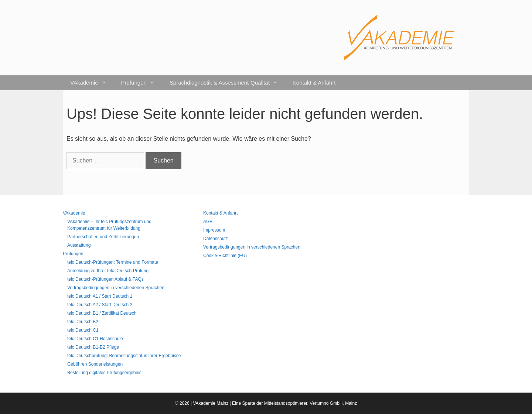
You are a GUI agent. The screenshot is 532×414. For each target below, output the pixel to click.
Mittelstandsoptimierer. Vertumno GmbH (303, 403)
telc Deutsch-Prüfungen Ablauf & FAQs (105, 279)
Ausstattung (79, 245)
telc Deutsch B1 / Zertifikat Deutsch (102, 313)
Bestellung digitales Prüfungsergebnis (104, 373)
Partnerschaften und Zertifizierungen (103, 237)
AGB (208, 222)
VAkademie (92, 83)
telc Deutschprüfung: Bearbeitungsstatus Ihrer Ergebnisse (124, 356)
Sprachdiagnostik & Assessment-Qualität (227, 83)
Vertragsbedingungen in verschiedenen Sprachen (116, 288)
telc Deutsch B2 (83, 322)
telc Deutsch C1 (83, 330)
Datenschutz (216, 239)
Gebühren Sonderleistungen (95, 364)
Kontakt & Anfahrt (314, 83)
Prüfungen (142, 83)
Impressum (214, 230)
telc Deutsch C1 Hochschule (95, 339)
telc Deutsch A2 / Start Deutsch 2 (100, 305)
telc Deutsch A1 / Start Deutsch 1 (100, 296)
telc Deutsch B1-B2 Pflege (93, 347)
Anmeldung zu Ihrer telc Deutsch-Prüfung (108, 271)
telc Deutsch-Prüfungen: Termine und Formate (113, 262)
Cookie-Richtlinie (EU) (225, 256)
